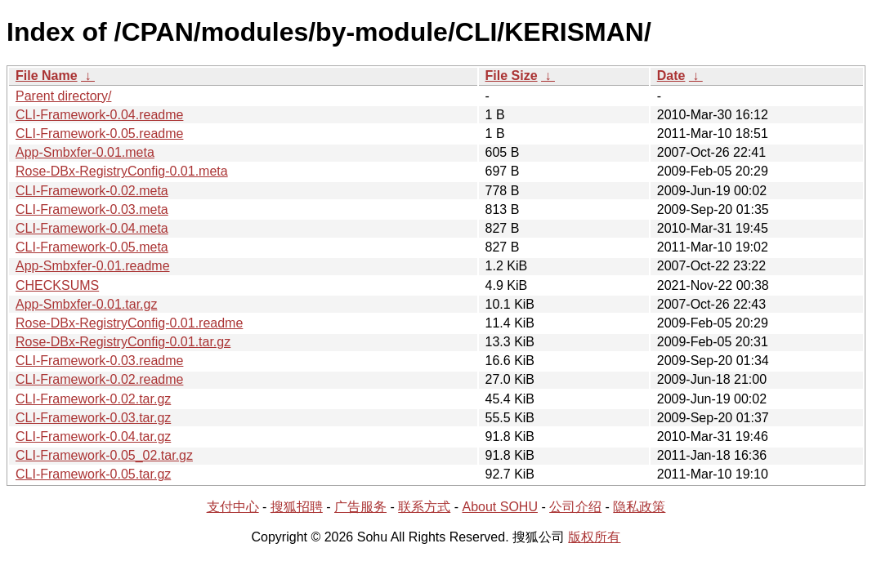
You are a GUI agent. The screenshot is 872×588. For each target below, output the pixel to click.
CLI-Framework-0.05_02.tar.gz (104, 455)
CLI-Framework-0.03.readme (99, 361)
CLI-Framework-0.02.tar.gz (93, 399)
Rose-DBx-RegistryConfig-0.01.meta (122, 171)
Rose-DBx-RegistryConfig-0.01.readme (129, 323)
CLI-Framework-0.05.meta (92, 247)
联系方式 (424, 507)
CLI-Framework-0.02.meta (92, 191)
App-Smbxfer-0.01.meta (85, 152)
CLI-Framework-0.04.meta (92, 228)
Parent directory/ (63, 96)
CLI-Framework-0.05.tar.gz (93, 474)
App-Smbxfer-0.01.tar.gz (86, 304)
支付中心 (233, 507)
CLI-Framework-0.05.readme (99, 134)
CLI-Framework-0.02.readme (99, 379)
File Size (512, 76)
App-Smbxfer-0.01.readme (93, 266)
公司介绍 (575, 507)
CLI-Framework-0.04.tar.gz (93, 437)
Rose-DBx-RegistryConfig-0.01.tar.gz (123, 342)
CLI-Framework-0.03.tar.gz (93, 418)
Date (671, 76)
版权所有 (594, 537)
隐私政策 (639, 507)
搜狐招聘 (297, 507)
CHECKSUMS (57, 285)
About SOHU (499, 507)
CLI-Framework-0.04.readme (99, 115)
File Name (47, 76)
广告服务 (360, 507)
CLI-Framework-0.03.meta (92, 209)
